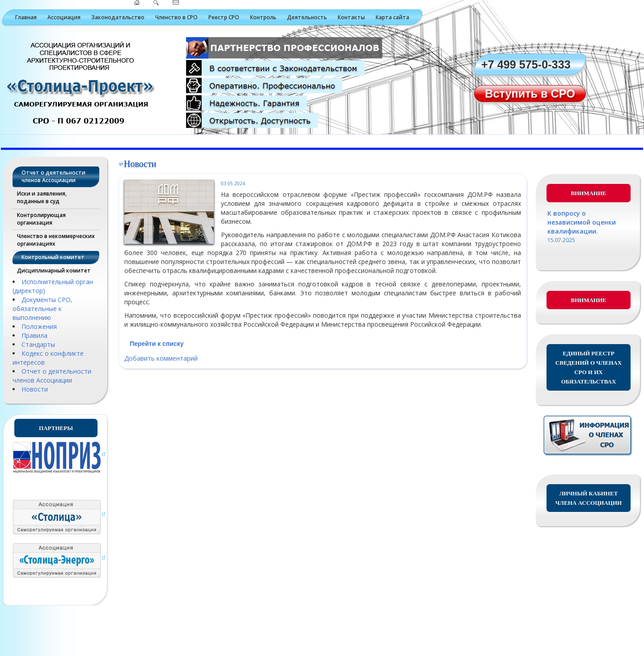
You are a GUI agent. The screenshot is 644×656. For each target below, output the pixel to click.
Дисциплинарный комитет (54, 270)
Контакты (351, 17)
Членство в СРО (176, 17)
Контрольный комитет (53, 257)
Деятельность (307, 17)
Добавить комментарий (161, 358)
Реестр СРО (224, 17)
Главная (26, 17)
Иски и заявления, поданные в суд (42, 197)
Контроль (263, 17)
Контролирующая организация (41, 219)
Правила (34, 335)
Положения (39, 326)
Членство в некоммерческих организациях (56, 240)
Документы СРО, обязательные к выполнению (42, 309)
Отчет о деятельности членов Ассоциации (53, 176)
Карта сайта (392, 17)
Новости (35, 389)
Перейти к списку (157, 344)
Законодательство (118, 17)
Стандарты (38, 344)
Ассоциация (64, 17)
